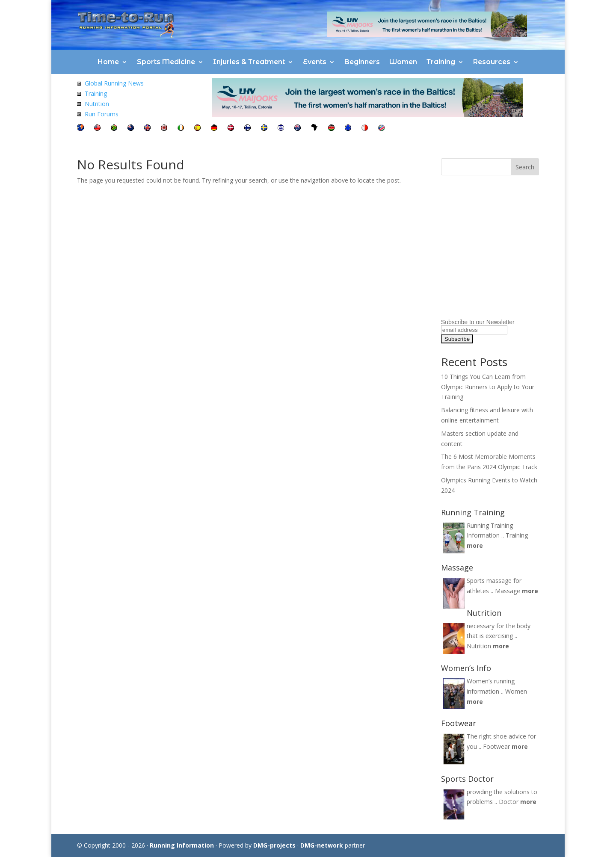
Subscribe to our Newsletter (478, 322)
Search (525, 167)
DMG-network (322, 845)
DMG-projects (274, 845)
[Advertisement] (495, 262)
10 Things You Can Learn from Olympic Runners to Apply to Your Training (488, 387)
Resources (492, 62)
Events (315, 62)
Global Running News (114, 83)
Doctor (509, 802)
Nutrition (97, 104)
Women (403, 62)
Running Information (182, 845)
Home (108, 62)
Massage (508, 591)
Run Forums (102, 114)
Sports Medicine (166, 62)
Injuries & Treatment (249, 62)
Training (441, 62)
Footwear (496, 746)
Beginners (362, 62)
